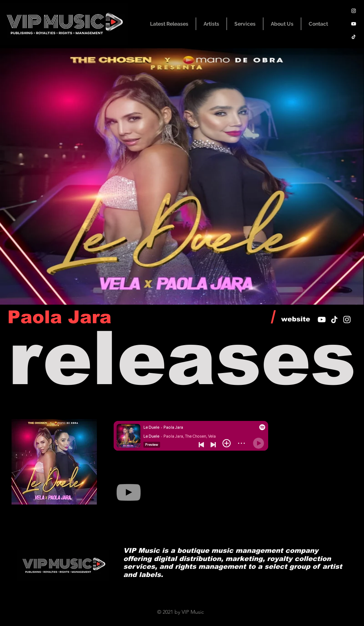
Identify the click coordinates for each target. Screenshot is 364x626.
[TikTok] (354, 37)
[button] (211, 24)
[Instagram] (354, 11)
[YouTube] (354, 24)
